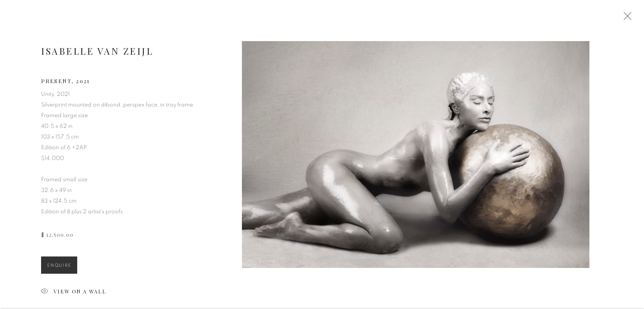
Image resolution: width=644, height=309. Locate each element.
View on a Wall (74, 294)
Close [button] (627, 18)
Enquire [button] (59, 268)
